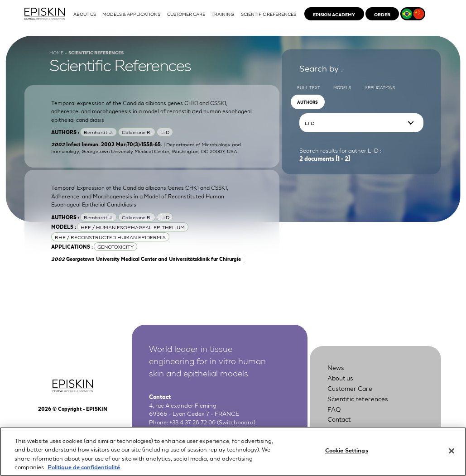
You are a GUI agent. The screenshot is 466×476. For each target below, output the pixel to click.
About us (342, 388)
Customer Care (353, 398)
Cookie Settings (347, 455)
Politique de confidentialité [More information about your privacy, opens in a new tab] (84, 472)
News (336, 378)
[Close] (452, 456)
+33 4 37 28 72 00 (194, 431)
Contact (341, 428)
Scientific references (361, 408)
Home (57, 60)
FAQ (335, 418)
